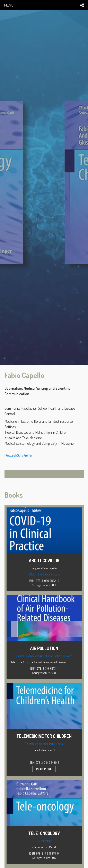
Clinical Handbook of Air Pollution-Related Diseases (44, 656)
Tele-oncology (44, 841)
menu (9, 5)
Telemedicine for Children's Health (44, 744)
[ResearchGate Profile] (19, 455)
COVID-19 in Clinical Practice (44, 574)
